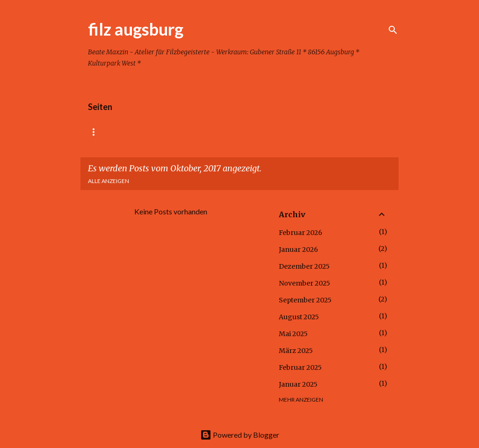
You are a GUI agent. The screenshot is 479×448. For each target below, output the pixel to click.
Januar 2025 (298, 384)
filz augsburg (136, 29)
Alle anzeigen (109, 181)
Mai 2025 (293, 334)
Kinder (294, 132)
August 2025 (299, 317)
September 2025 (305, 300)
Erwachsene (244, 132)
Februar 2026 (301, 233)
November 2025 (305, 283)
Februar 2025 (300, 367)
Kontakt (340, 132)
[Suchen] (393, 30)
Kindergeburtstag (174, 132)
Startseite (105, 132)
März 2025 (296, 351)
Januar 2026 (298, 250)
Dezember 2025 (304, 266)
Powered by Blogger (240, 435)
